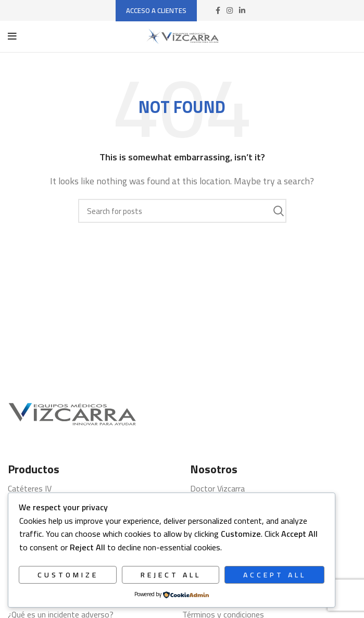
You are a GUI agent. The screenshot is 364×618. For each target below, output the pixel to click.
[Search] (182, 211)
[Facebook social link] (218, 10)
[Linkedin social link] (242, 10)
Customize (68, 575)
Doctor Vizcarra (217, 488)
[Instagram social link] (230, 10)
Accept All (275, 575)
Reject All (171, 575)
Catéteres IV (30, 488)
